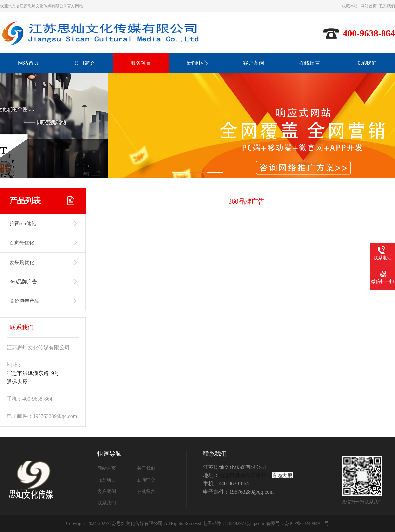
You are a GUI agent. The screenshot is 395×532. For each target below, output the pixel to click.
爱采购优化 (22, 262)
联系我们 (387, 6)
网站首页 (369, 6)
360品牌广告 (23, 282)
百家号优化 (22, 243)
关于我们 (146, 468)
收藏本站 (350, 6)
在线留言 (310, 63)
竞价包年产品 (24, 301)
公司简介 (85, 63)
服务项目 (141, 63)
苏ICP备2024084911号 (307, 524)
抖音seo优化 (23, 223)
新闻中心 (197, 63)
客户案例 (253, 63)
